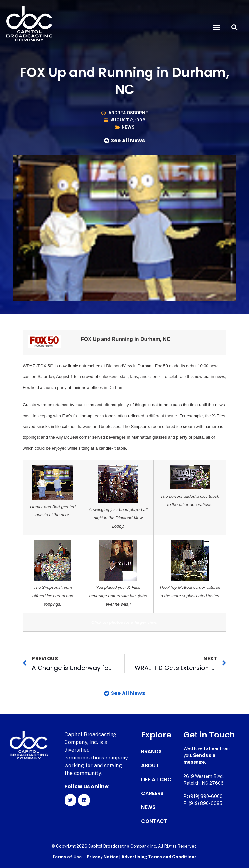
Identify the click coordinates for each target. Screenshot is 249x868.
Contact (154, 821)
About (150, 766)
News (128, 127)
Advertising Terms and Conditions (159, 857)
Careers (152, 794)
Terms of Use (67, 857)
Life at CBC (156, 780)
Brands (151, 752)
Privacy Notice (103, 857)
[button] (217, 27)
